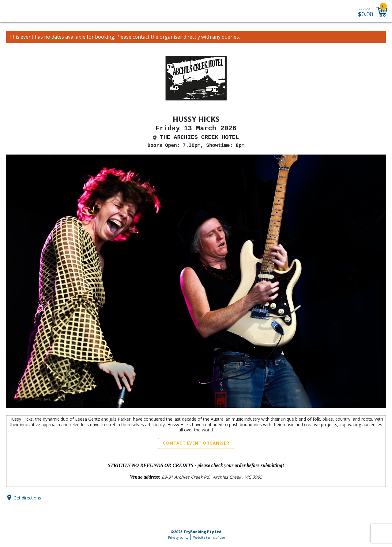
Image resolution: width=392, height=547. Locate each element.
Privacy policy (178, 537)
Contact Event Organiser (196, 443)
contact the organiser (157, 37)
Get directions (27, 497)
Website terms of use (209, 537)
